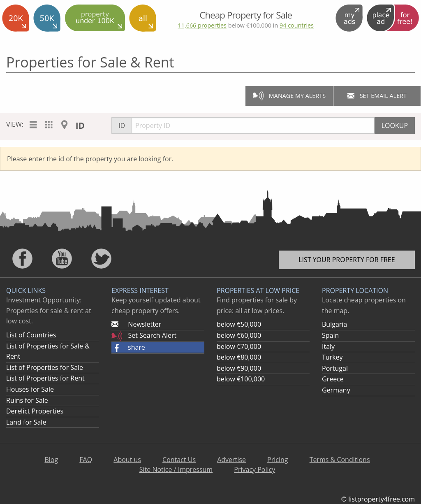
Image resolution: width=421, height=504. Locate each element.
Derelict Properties (35, 411)
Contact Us (179, 460)
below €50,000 (239, 324)
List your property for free (347, 260)
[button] (158, 348)
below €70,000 (239, 346)
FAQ (86, 460)
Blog (51, 460)
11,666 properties (202, 25)
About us (127, 460)
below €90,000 (239, 368)
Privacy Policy (254, 469)
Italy (328, 346)
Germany (336, 390)
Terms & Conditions (340, 460)
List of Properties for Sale (45, 367)
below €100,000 (241, 379)
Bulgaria (334, 324)
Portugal (335, 368)
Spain (330, 335)
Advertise (231, 460)
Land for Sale (26, 422)
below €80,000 (239, 357)
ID (80, 125)
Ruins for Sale (27, 400)
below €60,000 (239, 335)
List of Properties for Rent (45, 378)
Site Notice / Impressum (176, 469)
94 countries (297, 25)
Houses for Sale (30, 389)
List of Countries (31, 335)
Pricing (278, 460)
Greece (333, 379)
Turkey (332, 357)
